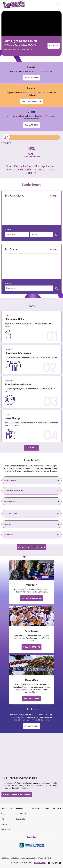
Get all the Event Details (31, 547)
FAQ (3, 819)
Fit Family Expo (31, 514)
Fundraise (19, 809)
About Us (4, 824)
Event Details (7, 809)
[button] (58, 5)
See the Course (32, 698)
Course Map (31, 535)
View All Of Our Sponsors (17, 794)
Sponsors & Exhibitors (40, 809)
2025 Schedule (31, 480)
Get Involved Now (31, 598)
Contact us (6, 829)
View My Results (31, 647)
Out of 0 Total (54, 196)
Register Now (31, 78)
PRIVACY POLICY (40, 863)
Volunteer (57, 809)
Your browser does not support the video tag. (31, 23)
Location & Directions (31, 491)
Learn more (31, 448)
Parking (31, 524)
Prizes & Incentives (22, 814)
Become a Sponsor (32, 101)
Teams (4, 814)
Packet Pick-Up (31, 501)
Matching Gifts (20, 819)
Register (54, 46)
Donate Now (32, 125)
